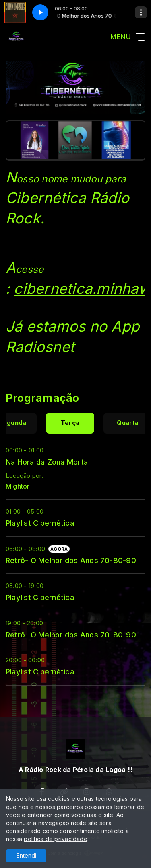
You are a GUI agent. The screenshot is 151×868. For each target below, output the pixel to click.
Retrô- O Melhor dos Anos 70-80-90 (71, 560)
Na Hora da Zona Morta (47, 462)
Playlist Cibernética (40, 523)
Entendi (26, 855)
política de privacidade (56, 839)
